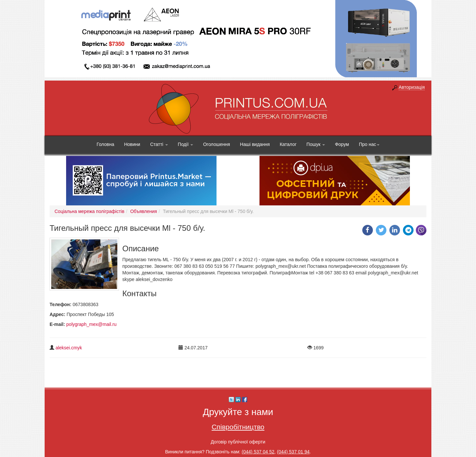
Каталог (288, 144)
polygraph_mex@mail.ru (92, 324)
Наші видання (255, 144)
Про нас (369, 144)
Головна (105, 144)
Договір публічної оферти (238, 442)
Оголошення (216, 144)
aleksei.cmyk (69, 348)
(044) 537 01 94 (293, 452)
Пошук (316, 144)
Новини (132, 144)
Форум (342, 144)
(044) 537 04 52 (258, 452)
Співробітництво (238, 427)
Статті (159, 144)
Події (186, 144)
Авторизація (412, 87)
